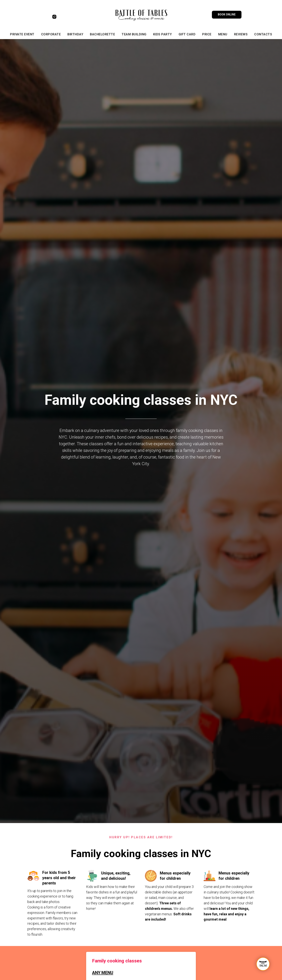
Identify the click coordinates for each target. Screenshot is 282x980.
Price (207, 34)
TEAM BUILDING (134, 34)
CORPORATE (51, 34)
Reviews (241, 34)
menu (223, 34)
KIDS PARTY (163, 34)
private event (22, 34)
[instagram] (54, 18)
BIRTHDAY (75, 34)
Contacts (263, 34)
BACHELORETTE (102, 34)
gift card (187, 34)
